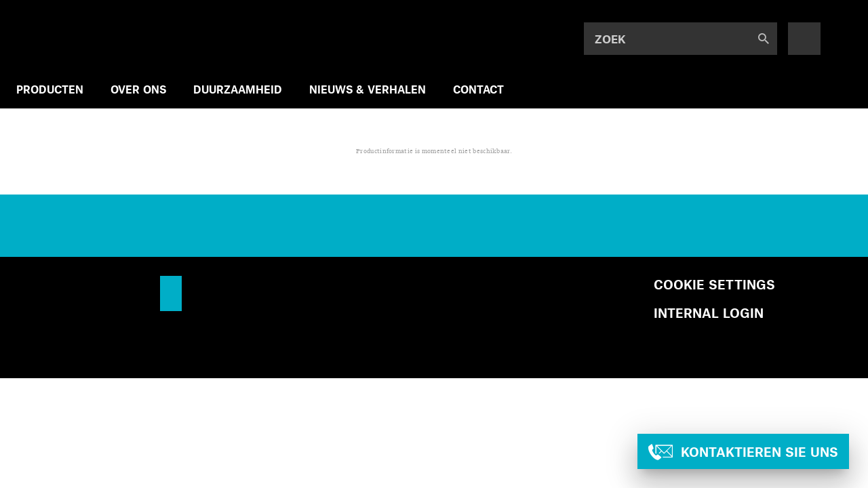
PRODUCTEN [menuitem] (50, 89)
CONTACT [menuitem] (478, 89)
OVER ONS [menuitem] (138, 89)
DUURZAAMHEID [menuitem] (238, 89)
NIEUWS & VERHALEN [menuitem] (368, 89)
